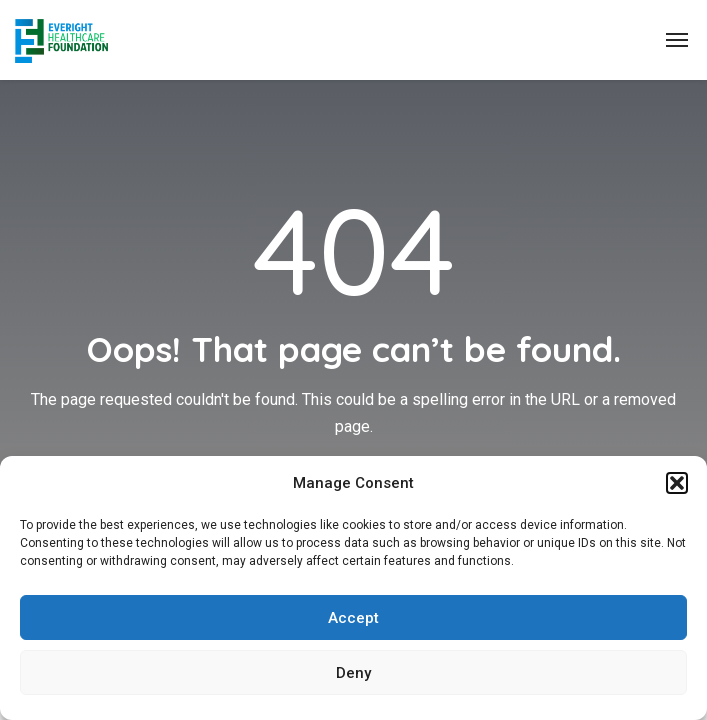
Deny (353, 673)
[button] (677, 483)
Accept (353, 618)
